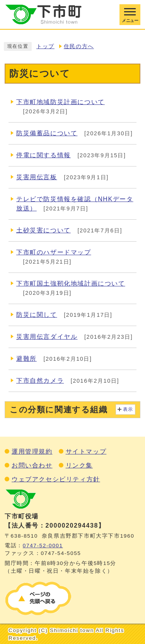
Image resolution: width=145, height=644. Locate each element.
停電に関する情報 (43, 155)
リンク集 (79, 465)
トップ (45, 46)
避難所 (26, 359)
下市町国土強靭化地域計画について (71, 283)
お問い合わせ (32, 465)
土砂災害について (43, 230)
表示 (128, 409)
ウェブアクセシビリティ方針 (56, 479)
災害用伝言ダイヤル (47, 337)
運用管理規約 (32, 451)
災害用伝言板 (37, 177)
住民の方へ (79, 46)
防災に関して (37, 315)
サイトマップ (86, 451)
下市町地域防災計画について (61, 102)
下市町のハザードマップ (54, 252)
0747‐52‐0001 (43, 546)
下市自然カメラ (40, 381)
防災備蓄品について (47, 133)
